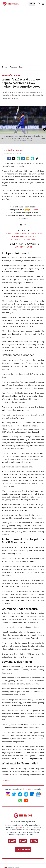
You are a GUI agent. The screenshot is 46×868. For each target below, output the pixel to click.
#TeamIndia (34, 210)
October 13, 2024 (23, 247)
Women (6, 780)
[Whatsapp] (18, 159)
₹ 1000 (34, 841)
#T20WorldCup (35, 233)
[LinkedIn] (23, 159)
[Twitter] (14, 159)
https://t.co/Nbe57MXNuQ (17, 233)
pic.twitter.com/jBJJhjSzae (23, 239)
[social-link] (37, 159)
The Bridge (27, 789)
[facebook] (9, 159)
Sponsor (19, 827)
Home (5, 67)
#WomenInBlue (29, 236)
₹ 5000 (12, 841)
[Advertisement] (23, 37)
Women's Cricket (12, 75)
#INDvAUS (16, 236)
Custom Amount (23, 849)
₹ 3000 (23, 841)
